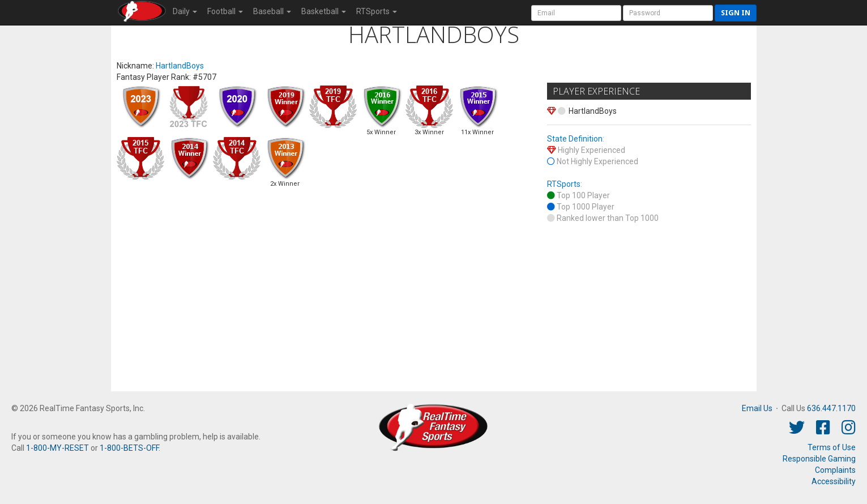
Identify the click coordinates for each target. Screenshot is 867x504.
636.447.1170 (831, 408)
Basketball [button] (324, 11)
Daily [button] (185, 11)
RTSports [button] (377, 11)
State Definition (575, 139)
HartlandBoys (180, 66)
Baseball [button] (272, 11)
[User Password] (668, 13)
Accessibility (834, 481)
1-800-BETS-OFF (129, 448)
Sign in (736, 13)
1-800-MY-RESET (57, 448)
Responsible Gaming (819, 459)
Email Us (757, 408)
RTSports (564, 184)
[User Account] (576, 13)
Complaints (835, 470)
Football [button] (225, 11)
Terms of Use (832, 447)
